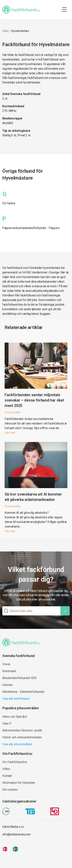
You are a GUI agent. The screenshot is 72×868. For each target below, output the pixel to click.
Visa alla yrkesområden (17, 744)
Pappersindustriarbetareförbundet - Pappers (31, 228)
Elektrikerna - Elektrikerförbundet (23, 692)
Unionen (7, 685)
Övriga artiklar (13, 412)
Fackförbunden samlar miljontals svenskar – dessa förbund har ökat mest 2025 (34, 400)
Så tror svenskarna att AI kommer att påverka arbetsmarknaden (33, 497)
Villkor (6, 769)
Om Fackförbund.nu (15, 762)
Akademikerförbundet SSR (19, 678)
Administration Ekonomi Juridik (22, 730)
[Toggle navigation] (64, 10)
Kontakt (7, 776)
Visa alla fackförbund (16, 699)
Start (5, 31)
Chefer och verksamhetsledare (22, 737)
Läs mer (10, 433)
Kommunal (9, 671)
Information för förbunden (19, 783)
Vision (6, 664)
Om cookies (10, 790)
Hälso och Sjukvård (14, 717)
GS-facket (9, 203)
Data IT (7, 724)
